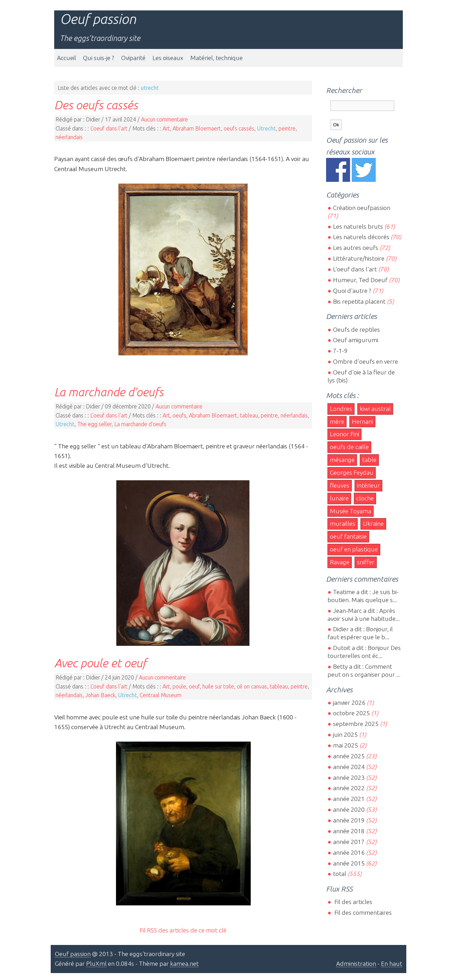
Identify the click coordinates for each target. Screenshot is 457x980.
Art (166, 128)
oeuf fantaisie (348, 536)
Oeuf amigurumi (356, 340)
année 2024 (349, 767)
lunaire (339, 498)
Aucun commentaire (164, 119)
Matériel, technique (217, 58)
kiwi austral (375, 409)
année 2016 (349, 852)
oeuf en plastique (354, 549)
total (340, 874)
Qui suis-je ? (99, 58)
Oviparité (133, 58)
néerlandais (69, 137)
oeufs (179, 415)
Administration (356, 964)
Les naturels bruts (358, 226)
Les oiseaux (168, 58)
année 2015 (349, 863)
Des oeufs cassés (96, 105)
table (369, 460)
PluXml (96, 964)
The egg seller (94, 424)
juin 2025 (345, 734)
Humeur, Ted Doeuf (360, 280)
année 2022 (349, 788)
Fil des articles (353, 902)
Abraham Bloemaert (197, 128)
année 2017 (349, 842)
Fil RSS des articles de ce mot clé (183, 930)
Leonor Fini (344, 434)
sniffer (366, 562)
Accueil (67, 58)
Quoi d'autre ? (352, 291)
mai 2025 (346, 745)
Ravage (340, 562)
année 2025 (349, 756)
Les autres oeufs (356, 248)
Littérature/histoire (359, 258)
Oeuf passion (98, 19)
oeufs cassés (239, 128)
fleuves (340, 485)
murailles (343, 523)
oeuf (194, 686)
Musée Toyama (351, 511)
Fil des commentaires (362, 913)
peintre (287, 128)
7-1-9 (340, 351)
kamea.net (184, 964)
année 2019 (349, 820)
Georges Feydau (352, 472)
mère (337, 421)
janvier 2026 (349, 703)
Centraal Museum (160, 695)
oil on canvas (252, 686)
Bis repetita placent (359, 301)
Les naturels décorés (361, 237)
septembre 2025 (356, 724)
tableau (249, 415)
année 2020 (349, 809)
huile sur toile (218, 686)
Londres (341, 409)
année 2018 (349, 831)
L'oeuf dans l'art (109, 128)
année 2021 (349, 799)
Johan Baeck (100, 695)
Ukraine (373, 523)
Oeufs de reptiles (356, 330)
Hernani (362, 421)
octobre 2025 (351, 713)
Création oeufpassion (362, 208)
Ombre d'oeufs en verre (365, 361)
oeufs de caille (349, 447)
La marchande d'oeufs (109, 392)
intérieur (368, 485)
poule (179, 686)
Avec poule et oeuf (100, 663)
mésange (342, 460)
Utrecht (266, 128)
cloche (365, 498)
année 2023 (349, 778)
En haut (392, 964)
